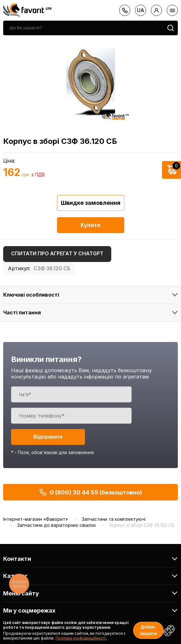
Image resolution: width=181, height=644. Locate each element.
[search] (83, 28)
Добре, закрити (148, 630)
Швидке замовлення (91, 203)
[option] (90, 82)
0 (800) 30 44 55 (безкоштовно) (90, 492)
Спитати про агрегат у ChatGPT (57, 253)
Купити (90, 225)
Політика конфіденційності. (81, 638)
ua (141, 10)
